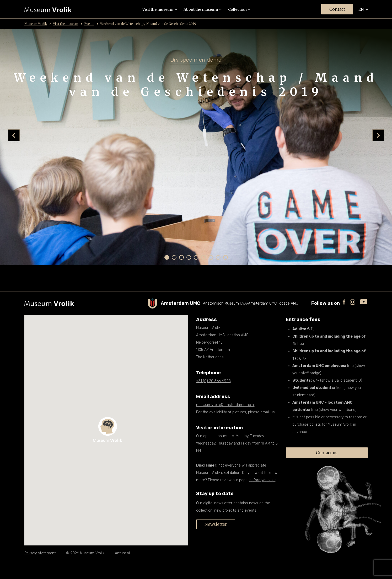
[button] (167, 257)
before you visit (262, 480)
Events (91, 24)
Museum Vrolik (38, 24)
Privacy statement (40, 553)
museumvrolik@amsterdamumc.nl (225, 405)
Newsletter (216, 524)
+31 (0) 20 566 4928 (213, 381)
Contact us (327, 453)
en (363, 9)
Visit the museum (160, 9)
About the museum (203, 9)
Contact (337, 9)
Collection (239, 9)
